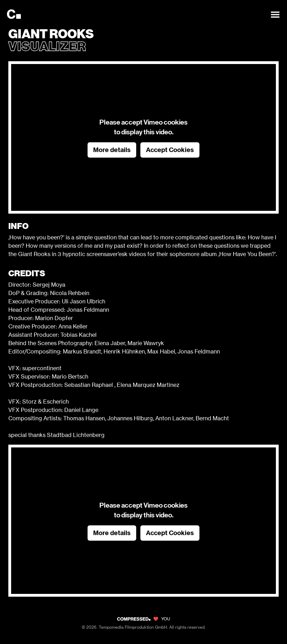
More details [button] (112, 150)
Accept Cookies (170, 150)
